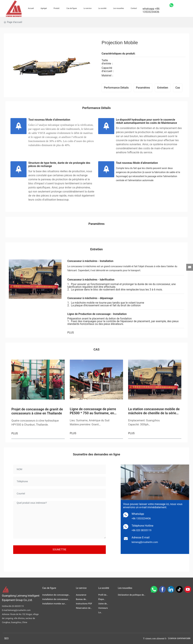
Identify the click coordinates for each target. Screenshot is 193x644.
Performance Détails (116, 88)
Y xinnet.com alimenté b (155, 639)
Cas (178, 88)
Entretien (163, 88)
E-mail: (5, 610)
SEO (6, 638)
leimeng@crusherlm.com (145, 542)
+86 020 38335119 (142, 530)
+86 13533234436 (141, 519)
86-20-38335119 (16, 606)
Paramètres (143, 88)
